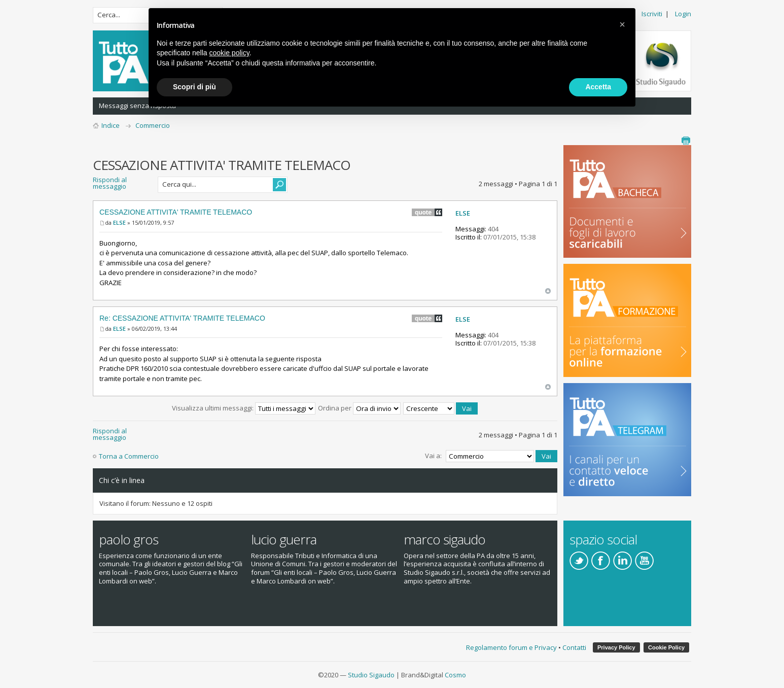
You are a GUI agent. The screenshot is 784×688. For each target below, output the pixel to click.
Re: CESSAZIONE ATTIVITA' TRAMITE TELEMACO (182, 318)
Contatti (574, 647)
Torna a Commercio (129, 456)
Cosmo (455, 675)
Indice (111, 125)
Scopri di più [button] (194, 87)
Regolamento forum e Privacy (511, 647)
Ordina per (359, 408)
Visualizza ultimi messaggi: (244, 408)
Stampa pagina (686, 141)
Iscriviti (652, 14)
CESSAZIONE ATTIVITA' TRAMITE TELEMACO (176, 212)
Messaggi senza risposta (137, 106)
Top (548, 291)
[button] (622, 24)
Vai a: (433, 456)
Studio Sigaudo (371, 675)
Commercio (153, 125)
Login (683, 14)
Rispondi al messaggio (122, 185)
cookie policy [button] (229, 53)
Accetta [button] (598, 87)
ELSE (119, 222)
